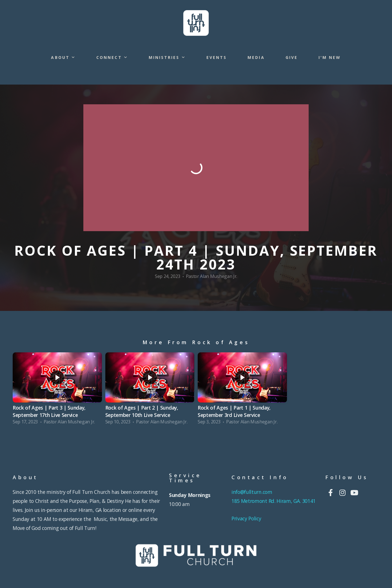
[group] (57, 390)
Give (292, 57)
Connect (112, 57)
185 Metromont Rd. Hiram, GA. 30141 (274, 501)
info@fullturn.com (252, 492)
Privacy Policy (246, 518)
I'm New (330, 57)
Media (256, 57)
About (63, 57)
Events (217, 57)
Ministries (167, 57)
